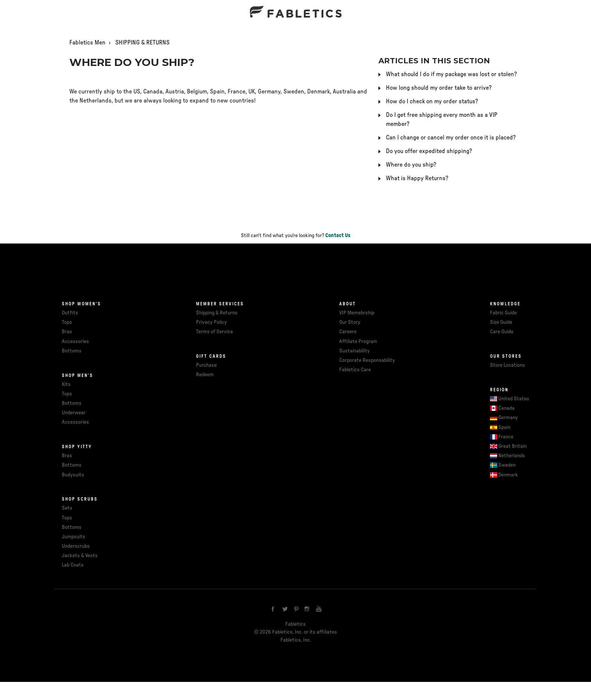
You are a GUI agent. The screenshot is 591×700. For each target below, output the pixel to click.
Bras (67, 332)
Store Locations (508, 365)
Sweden (507, 465)
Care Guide (502, 332)
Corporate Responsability (367, 360)
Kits (66, 384)
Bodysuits (73, 475)
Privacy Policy (211, 322)
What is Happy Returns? (417, 178)
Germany (508, 418)
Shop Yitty (77, 447)
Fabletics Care (355, 370)
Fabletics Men (87, 43)
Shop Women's (81, 304)
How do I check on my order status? (432, 101)
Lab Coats (73, 565)
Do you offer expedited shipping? (429, 151)
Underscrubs (76, 546)
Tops (67, 322)
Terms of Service (214, 332)
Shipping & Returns (217, 313)
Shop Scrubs (80, 499)
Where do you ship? (411, 165)
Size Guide (501, 322)
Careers (348, 332)
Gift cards (211, 356)
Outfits (70, 313)
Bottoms (72, 351)
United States (514, 399)
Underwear (74, 413)
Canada (506, 408)
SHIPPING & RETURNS (142, 43)
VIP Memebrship (357, 313)
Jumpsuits (73, 537)
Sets (67, 508)
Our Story (350, 322)
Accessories (75, 342)
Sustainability (354, 351)
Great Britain (512, 446)
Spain (504, 427)
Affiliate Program (358, 342)
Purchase (206, 365)
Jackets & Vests (80, 556)
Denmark (508, 475)
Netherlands (512, 456)
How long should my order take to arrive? (439, 88)
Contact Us (338, 236)
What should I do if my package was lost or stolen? (451, 74)
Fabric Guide (503, 313)
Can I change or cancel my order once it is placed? (451, 138)
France (506, 437)
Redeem (205, 375)
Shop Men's (77, 375)
